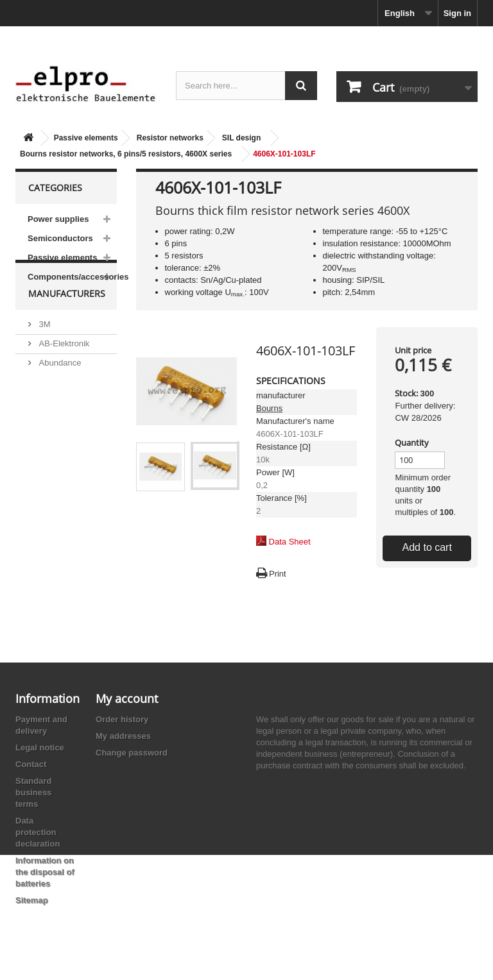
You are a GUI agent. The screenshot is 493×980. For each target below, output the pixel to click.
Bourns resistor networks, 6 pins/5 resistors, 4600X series (126, 154)
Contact (31, 764)
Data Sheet (290, 542)
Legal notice (40, 748)
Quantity (412, 443)
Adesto (51, 458)
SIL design (241, 138)
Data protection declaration (38, 832)
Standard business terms (33, 792)
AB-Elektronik (63, 369)
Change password (132, 753)
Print (278, 574)
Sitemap (32, 900)
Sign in (457, 13)
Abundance (59, 388)
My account (127, 698)
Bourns (269, 408)
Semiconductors (60, 238)
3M (44, 350)
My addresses (123, 736)
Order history (122, 719)
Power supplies (58, 219)
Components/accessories (72, 277)
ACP (46, 438)
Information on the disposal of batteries (45, 872)
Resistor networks (170, 138)
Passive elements (86, 138)
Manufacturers (67, 324)
